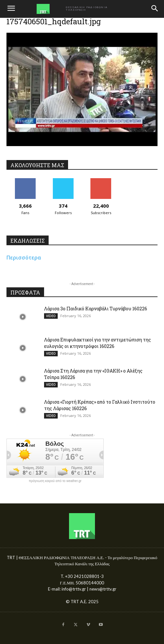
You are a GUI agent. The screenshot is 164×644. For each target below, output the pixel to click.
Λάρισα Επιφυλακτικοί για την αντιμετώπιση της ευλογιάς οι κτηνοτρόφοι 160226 (98, 343)
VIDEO (51, 316)
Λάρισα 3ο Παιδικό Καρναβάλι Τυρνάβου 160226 (96, 309)
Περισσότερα (24, 258)
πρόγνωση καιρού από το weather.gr (55, 481)
